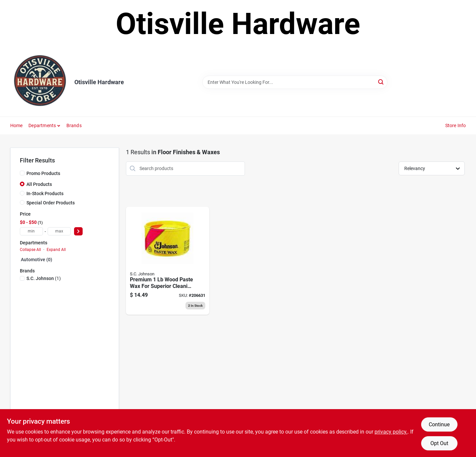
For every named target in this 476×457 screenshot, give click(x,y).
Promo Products (43, 173)
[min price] (31, 231)
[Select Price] (78, 231)
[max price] (59, 231)
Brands (74, 125)
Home (17, 125)
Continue (439, 424)
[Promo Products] (22, 173)
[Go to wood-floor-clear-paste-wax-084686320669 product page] (168, 261)
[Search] (381, 82)
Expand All (56, 250)
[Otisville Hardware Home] (40, 82)
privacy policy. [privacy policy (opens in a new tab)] (391, 432)
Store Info (456, 125)
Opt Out (439, 443)
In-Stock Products (45, 193)
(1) (44, 278)
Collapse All (30, 250)
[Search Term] (295, 82)
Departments (42, 125)
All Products (39, 184)
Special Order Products (51, 203)
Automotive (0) (37, 260)
